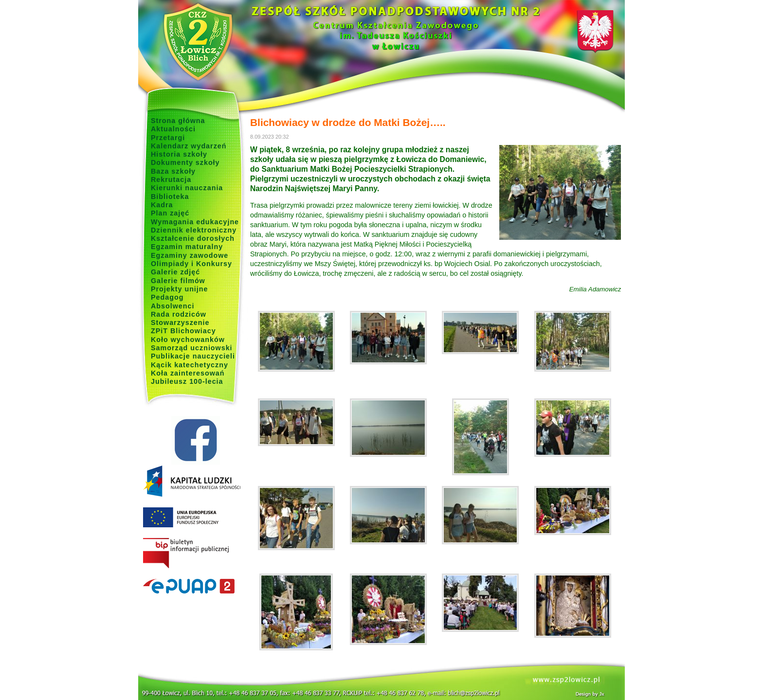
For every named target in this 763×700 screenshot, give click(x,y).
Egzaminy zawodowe (190, 255)
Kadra (162, 205)
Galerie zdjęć (175, 272)
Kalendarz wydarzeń (189, 146)
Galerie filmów (178, 281)
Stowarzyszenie (180, 323)
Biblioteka (170, 197)
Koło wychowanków (188, 340)
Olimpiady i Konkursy (191, 264)
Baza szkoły (173, 171)
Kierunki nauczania (187, 188)
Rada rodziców (179, 314)
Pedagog (167, 297)
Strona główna (178, 121)
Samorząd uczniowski (192, 348)
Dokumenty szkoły (185, 162)
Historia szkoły (179, 154)
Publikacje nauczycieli (193, 356)
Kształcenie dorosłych (193, 238)
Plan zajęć (170, 213)
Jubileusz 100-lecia (187, 381)
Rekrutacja (171, 179)
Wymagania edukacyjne (195, 222)
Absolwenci (173, 306)
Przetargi (168, 138)
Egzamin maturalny (187, 247)
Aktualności (173, 129)
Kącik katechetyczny (190, 365)
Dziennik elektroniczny (194, 230)
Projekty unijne (180, 289)
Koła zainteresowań (188, 373)
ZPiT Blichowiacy (183, 331)
